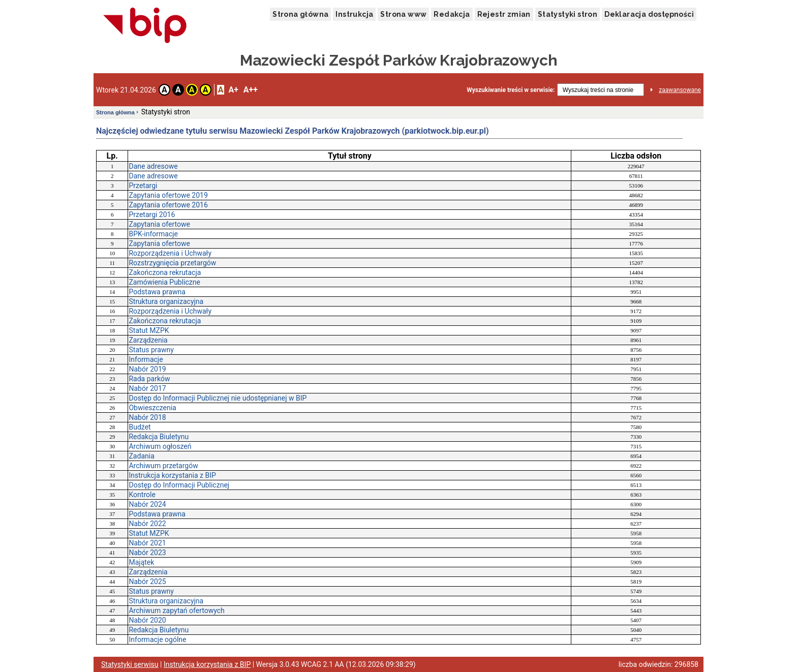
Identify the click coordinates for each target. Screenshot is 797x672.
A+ (233, 90)
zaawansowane (680, 90)
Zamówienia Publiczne (164, 282)
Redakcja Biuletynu (159, 437)
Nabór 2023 (147, 553)
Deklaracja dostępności (649, 14)
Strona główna (300, 14)
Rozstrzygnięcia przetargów (172, 263)
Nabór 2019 (147, 369)
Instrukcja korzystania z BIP (172, 475)
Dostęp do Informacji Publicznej (179, 485)
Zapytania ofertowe (159, 224)
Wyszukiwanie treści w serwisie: (511, 90)
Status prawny (151, 350)
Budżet (140, 427)
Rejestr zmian (504, 14)
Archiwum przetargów (163, 466)
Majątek (141, 562)
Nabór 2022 (147, 524)
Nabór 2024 (147, 504)
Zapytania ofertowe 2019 (168, 195)
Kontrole (142, 495)
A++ (251, 90)
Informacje (146, 359)
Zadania (141, 456)
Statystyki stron (568, 14)
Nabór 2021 (147, 543)
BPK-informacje (153, 234)
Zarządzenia (148, 340)
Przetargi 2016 (152, 215)
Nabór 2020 (147, 620)
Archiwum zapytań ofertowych (176, 610)
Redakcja (452, 14)
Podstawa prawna (157, 292)
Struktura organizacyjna (166, 301)
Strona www (403, 14)
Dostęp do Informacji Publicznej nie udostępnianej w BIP (218, 398)
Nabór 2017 (147, 388)
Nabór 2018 (147, 417)
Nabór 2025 (147, 582)
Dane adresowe (153, 166)
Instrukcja (354, 14)
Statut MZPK (149, 330)
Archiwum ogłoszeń (160, 446)
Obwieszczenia (152, 408)
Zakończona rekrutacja (165, 272)
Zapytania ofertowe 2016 (168, 205)
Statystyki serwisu (130, 664)
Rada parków (149, 379)
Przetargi (143, 186)
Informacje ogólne (157, 639)
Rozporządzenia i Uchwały (170, 253)
